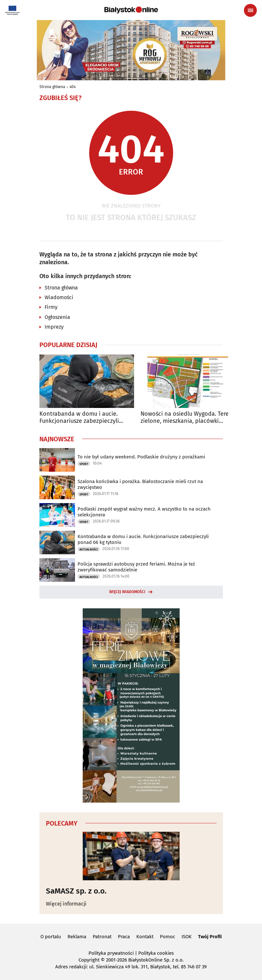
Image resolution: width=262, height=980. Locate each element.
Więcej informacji (66, 904)
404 (73, 87)
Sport (84, 464)
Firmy (51, 307)
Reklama (77, 937)
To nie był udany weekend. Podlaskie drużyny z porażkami (141, 457)
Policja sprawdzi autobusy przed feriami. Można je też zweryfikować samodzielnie (136, 567)
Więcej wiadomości (127, 592)
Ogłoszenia (57, 317)
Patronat (102, 937)
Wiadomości (59, 297)
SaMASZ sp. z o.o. (76, 891)
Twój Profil (210, 937)
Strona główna (52, 87)
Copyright (89, 960)
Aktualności (89, 549)
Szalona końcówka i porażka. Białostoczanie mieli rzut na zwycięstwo (140, 484)
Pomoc (168, 937)
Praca (124, 937)
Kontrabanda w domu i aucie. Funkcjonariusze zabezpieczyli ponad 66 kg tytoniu (79, 417)
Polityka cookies (156, 953)
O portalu (51, 937)
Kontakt (145, 937)
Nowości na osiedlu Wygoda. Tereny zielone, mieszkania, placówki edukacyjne (188, 417)
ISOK (187, 937)
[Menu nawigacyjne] (250, 10)
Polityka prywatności (111, 953)
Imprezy (54, 327)
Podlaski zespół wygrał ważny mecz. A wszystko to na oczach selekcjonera (144, 512)
